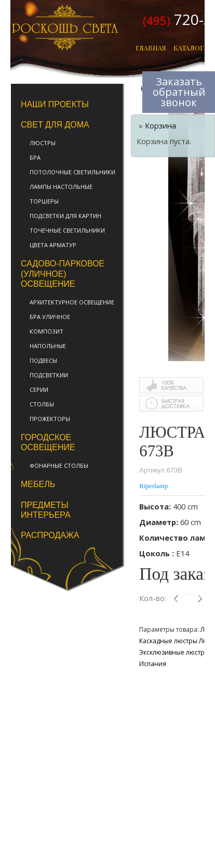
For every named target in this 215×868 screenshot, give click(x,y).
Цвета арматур (53, 245)
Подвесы (43, 360)
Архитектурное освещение (72, 302)
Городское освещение (48, 442)
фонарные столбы (59, 465)
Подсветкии (49, 375)
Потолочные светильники (72, 172)
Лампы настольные (61, 187)
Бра (35, 157)
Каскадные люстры (168, 641)
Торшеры (44, 201)
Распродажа (50, 535)
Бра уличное (50, 317)
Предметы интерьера (46, 510)
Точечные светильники (67, 230)
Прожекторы (50, 419)
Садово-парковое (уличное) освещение (63, 273)
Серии (39, 390)
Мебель (38, 484)
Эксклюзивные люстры (174, 652)
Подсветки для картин (65, 216)
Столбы (42, 404)
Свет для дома (55, 125)
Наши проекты (55, 104)
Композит (46, 331)
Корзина (160, 125)
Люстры (43, 143)
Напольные (48, 346)
